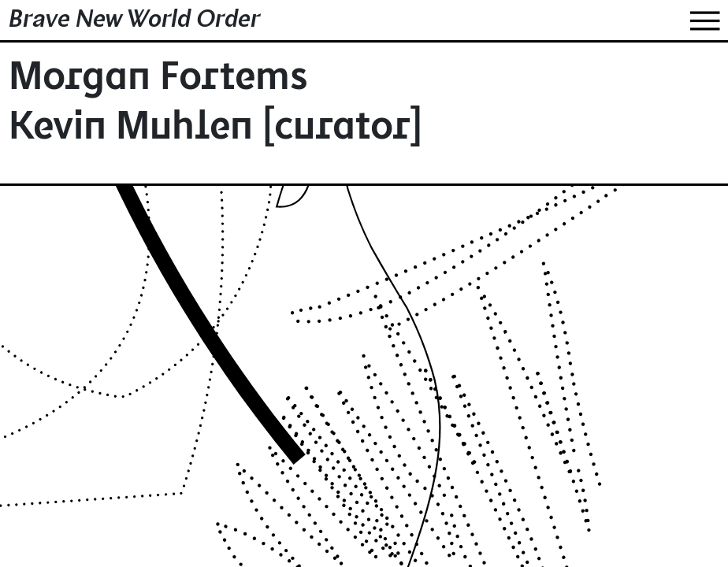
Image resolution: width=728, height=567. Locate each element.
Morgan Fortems (158, 80)
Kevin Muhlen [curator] (216, 130)
